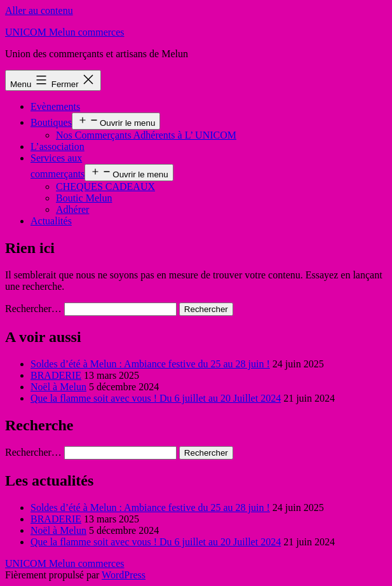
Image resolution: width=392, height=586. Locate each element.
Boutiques (51, 122)
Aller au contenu (39, 10)
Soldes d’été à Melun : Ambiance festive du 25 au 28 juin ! (150, 364)
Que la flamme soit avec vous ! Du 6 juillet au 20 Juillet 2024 (156, 398)
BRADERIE (56, 375)
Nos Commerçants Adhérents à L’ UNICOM (146, 135)
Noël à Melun (58, 387)
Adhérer (72, 209)
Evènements (55, 106)
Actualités (51, 221)
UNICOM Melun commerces (65, 32)
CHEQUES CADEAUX (105, 187)
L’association (57, 146)
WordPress (124, 575)
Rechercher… (33, 309)
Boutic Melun (84, 198)
